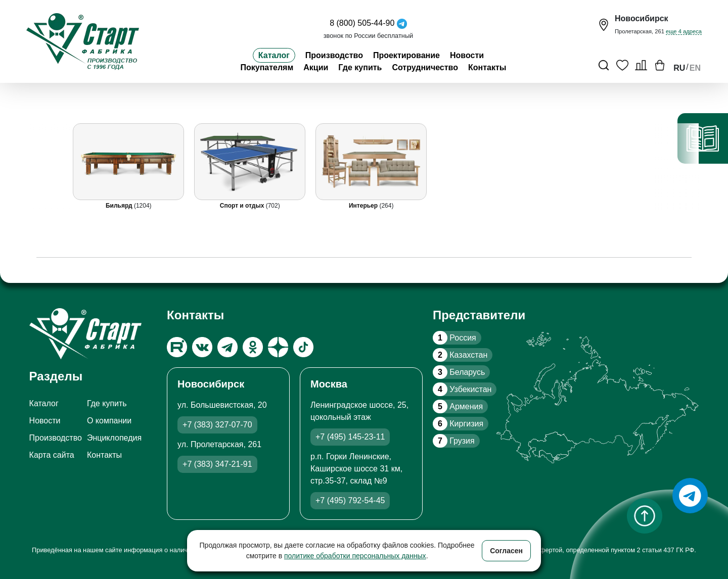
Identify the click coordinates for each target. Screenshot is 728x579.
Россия (454, 338)
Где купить (360, 67)
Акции (316, 67)
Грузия (454, 441)
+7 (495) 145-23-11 (350, 437)
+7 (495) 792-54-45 (350, 500)
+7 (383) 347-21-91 (217, 464)
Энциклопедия (114, 438)
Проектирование (406, 55)
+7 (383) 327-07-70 (217, 425)
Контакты (487, 67)
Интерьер (364, 206)
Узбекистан (462, 389)
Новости (467, 55)
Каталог (274, 55)
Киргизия (458, 424)
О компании (109, 421)
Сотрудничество (425, 67)
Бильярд (119, 206)
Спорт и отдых (242, 206)
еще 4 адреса (684, 31)
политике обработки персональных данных (355, 556)
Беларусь (459, 372)
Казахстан (460, 355)
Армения (458, 406)
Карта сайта (52, 455)
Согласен (506, 551)
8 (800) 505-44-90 (362, 23)
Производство (334, 55)
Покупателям (267, 67)
